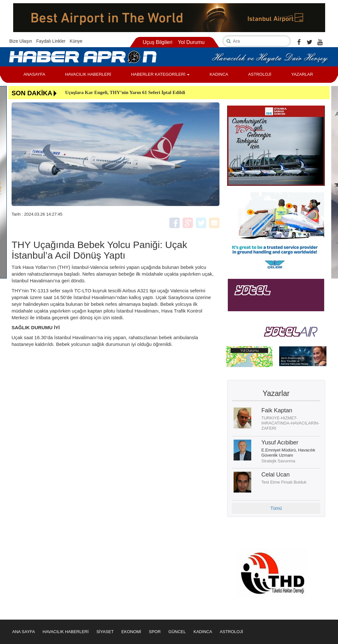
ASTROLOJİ (260, 74)
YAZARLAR (302, 74)
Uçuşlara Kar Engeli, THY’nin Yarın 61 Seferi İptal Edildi (125, 92)
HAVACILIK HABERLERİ (88, 74)
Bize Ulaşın (21, 41)
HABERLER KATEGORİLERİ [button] (160, 74)
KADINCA (219, 74)
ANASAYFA (34, 74)
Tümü (276, 508)
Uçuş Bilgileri (157, 42)
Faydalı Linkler (51, 41)
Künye (76, 41)
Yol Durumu (191, 42)
